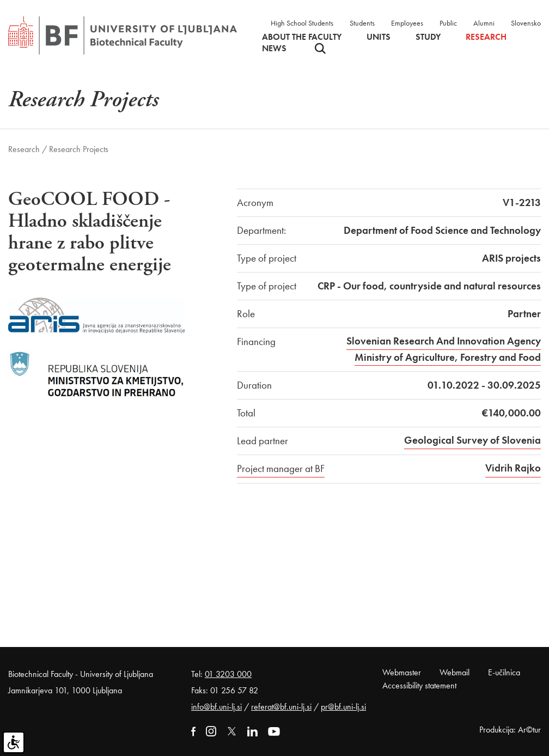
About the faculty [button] (302, 37)
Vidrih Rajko (513, 468)
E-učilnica (504, 672)
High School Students (302, 23)
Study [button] (428, 37)
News (274, 49)
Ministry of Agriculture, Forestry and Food (448, 357)
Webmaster (402, 672)
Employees (407, 23)
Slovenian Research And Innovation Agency (444, 341)
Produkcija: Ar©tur (510, 730)
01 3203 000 (228, 674)
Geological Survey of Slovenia (472, 440)
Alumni (484, 23)
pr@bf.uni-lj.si (343, 707)
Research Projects (79, 149)
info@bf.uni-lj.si (216, 707)
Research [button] (486, 37)
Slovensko (526, 23)
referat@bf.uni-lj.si (281, 707)
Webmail (455, 672)
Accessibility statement (419, 685)
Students (362, 23)
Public (448, 23)
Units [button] (379, 37)
